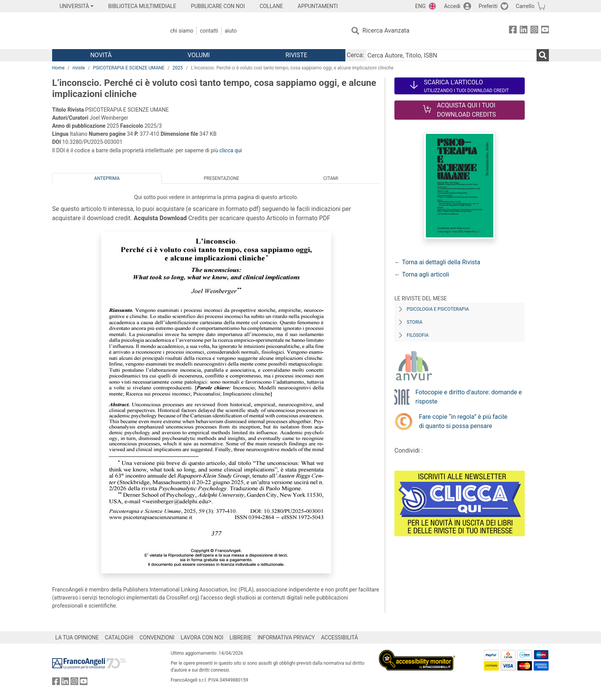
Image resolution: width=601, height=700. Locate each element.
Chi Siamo (182, 31)
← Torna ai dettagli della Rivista (437, 262)
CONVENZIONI (157, 637)
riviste (79, 68)
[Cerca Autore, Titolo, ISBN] (451, 55)
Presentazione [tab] (221, 178)
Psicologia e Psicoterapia (438, 309)
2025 (178, 68)
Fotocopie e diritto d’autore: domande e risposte (469, 397)
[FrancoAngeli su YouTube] (545, 31)
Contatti (209, 31)
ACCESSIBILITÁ (340, 637)
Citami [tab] (331, 178)
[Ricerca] (543, 55)
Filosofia (418, 335)
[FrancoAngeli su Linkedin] (524, 31)
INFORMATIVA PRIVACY (286, 637)
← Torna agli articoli (422, 274)
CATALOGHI (119, 637)
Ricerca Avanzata (386, 30)
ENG (420, 6)
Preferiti (488, 6)
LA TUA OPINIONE (77, 637)
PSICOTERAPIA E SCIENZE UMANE (129, 68)
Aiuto (231, 31)
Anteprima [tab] (107, 178)
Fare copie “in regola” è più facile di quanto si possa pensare (463, 421)
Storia (415, 322)
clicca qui (231, 150)
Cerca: (356, 55)
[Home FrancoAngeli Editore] (103, 31)
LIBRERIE (241, 637)
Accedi (452, 6)
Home (58, 68)
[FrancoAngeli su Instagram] (534, 31)
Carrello (525, 6)
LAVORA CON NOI (202, 637)
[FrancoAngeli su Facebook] (513, 31)
